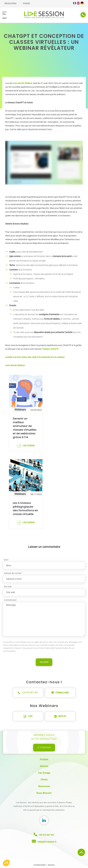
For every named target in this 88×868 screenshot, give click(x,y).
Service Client (10, 3)
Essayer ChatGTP (51, 349)
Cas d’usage (44, 773)
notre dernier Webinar (22, 83)
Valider (44, 662)
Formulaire (60, 693)
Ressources (44, 786)
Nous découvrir (44, 793)
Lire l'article (26, 446)
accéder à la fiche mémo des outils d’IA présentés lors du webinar (35, 357)
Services (44, 766)
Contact (26, 3)
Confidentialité (39, 865)
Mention (51, 865)
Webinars (20, 410)
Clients (44, 780)
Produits (44, 759)
